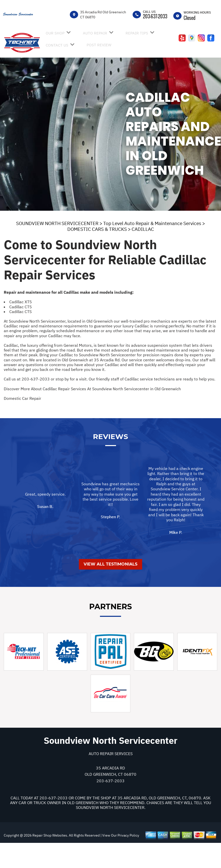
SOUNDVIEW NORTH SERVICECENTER (57, 223)
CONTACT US (57, 45)
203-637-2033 (155, 16)
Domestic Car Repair (22, 398)
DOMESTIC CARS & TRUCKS (97, 229)
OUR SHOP (55, 33)
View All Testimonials (111, 589)
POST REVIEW (99, 45)
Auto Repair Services (111, 778)
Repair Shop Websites (49, 860)
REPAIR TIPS (137, 33)
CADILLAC (143, 229)
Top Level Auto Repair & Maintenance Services (152, 223)
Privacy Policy (128, 860)
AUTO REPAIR (95, 33)
